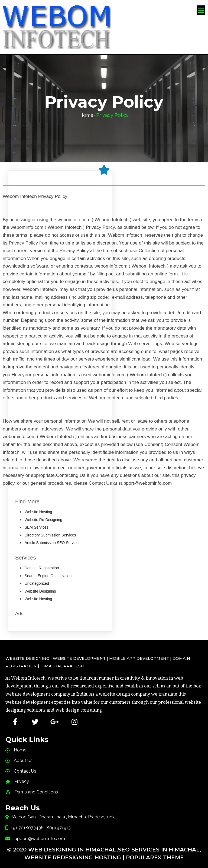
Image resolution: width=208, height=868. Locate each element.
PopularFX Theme (155, 853)
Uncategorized (37, 580)
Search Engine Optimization (48, 572)
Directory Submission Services (50, 531)
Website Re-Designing (43, 516)
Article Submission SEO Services (53, 539)
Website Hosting (38, 508)
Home (86, 111)
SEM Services (37, 524)
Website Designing (40, 587)
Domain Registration (42, 564)
